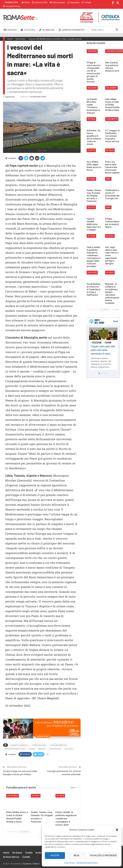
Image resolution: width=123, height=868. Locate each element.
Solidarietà (112, 115)
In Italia (36, 792)
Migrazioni (42, 745)
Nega (76, 855)
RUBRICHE (47, 26)
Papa (108, 175)
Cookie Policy (70, 862)
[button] (117, 830)
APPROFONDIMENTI (72, 26)
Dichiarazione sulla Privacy (87, 862)
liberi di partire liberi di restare (15, 745)
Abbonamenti (57, 2)
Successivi (25, 828)
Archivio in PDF (40, 2)
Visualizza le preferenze (103, 855)
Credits (29, 849)
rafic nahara (69, 745)
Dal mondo (12, 792)
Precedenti (12, 828)
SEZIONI (10, 26)
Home (26, 2)
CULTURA (28, 26)
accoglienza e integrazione (19, 741)
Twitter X (36, 860)
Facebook (27, 860)
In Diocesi (92, 47)
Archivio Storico (11, 853)
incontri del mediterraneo (58, 741)
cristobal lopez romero (39, 741)
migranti (32, 745)
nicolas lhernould (55, 745)
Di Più (71, 2)
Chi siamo (17, 849)
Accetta (55, 855)
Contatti (26, 853)
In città (91, 147)
